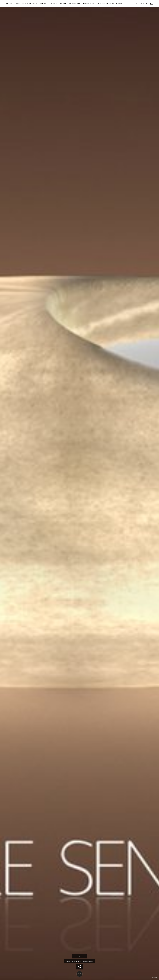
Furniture (89, 3)
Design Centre (58, 3)
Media (43, 3)
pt (151, 4)
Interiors (75, 3)
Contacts (142, 3)
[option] (79, 490)
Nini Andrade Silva (26, 3)
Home (9, 3)
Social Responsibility (110, 3)
